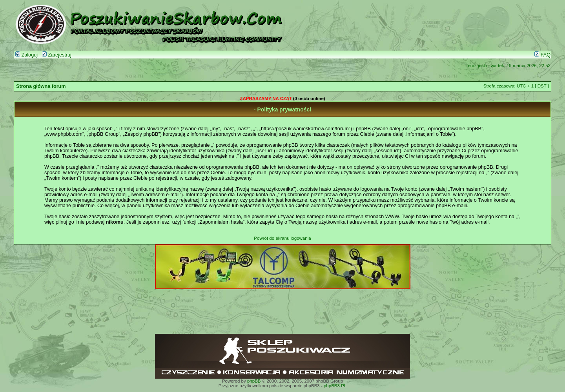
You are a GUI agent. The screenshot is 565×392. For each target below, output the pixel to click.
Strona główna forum (41, 86)
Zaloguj (26, 55)
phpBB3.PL (335, 386)
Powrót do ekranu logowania (282, 238)
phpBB (254, 381)
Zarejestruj (57, 55)
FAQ (542, 55)
